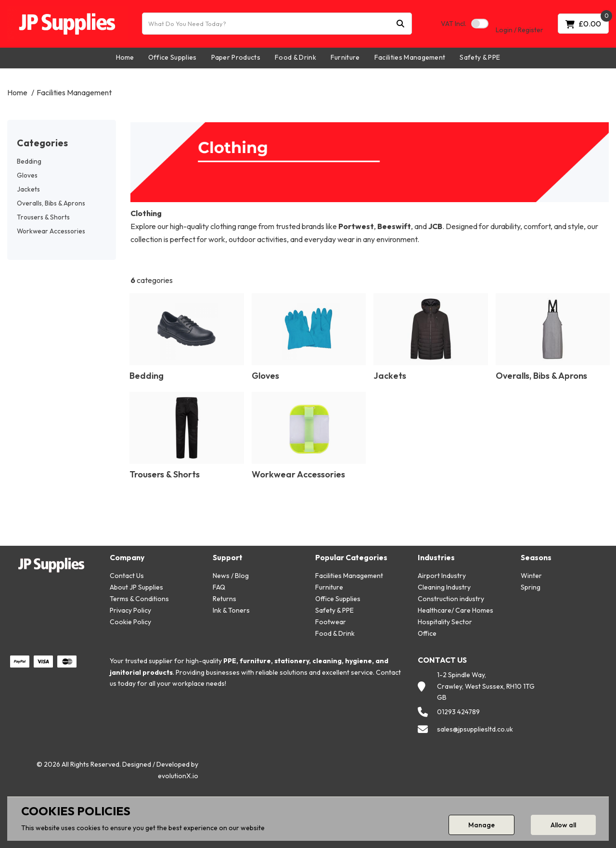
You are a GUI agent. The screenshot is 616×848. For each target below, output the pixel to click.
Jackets (28, 189)
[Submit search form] (400, 24)
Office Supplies (173, 57)
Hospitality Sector (445, 622)
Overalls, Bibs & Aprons (51, 203)
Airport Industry (442, 576)
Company (127, 558)
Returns (225, 599)
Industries (436, 558)
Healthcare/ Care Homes (456, 610)
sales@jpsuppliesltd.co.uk (475, 729)
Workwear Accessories (51, 231)
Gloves (27, 175)
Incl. (454, 24)
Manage (481, 825)
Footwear (331, 622)
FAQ (219, 587)
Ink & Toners (231, 610)
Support (228, 558)
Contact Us (127, 576)
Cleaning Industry (444, 587)
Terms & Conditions (139, 599)
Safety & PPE (480, 57)
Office (427, 633)
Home (125, 57)
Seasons (536, 558)
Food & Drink (295, 57)
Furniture (345, 57)
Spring (531, 587)
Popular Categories (351, 558)
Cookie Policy (130, 622)
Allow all (563, 825)
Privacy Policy (130, 610)
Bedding (29, 161)
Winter (531, 576)
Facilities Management (410, 57)
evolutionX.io (178, 776)
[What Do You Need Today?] (277, 24)
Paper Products (236, 57)
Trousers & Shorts (43, 217)
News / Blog (231, 576)
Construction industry (451, 599)
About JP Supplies (136, 587)
